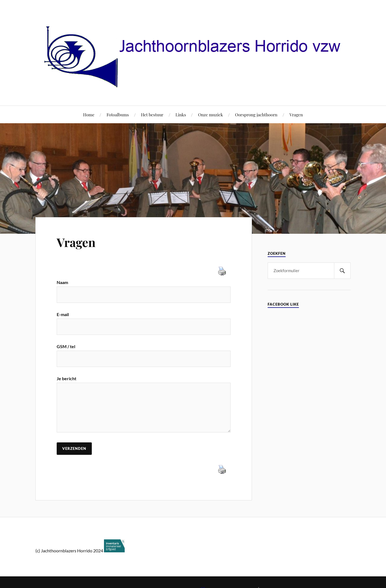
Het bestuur (152, 115)
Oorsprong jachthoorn (256, 115)
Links (181, 115)
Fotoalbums (118, 115)
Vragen (296, 115)
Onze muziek (210, 115)
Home (89, 115)
